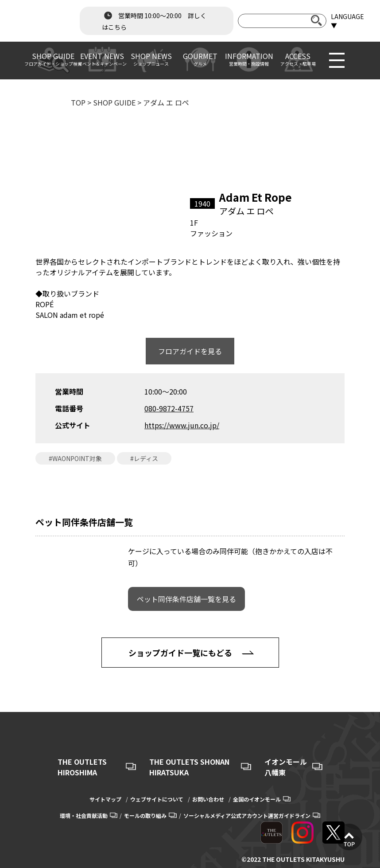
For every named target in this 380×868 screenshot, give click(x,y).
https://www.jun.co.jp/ (182, 425)
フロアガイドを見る (190, 351)
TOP (78, 102)
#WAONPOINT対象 (75, 458)
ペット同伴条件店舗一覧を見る (186, 599)
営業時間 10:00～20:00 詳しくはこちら (154, 20)
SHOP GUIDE (114, 102)
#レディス (144, 458)
